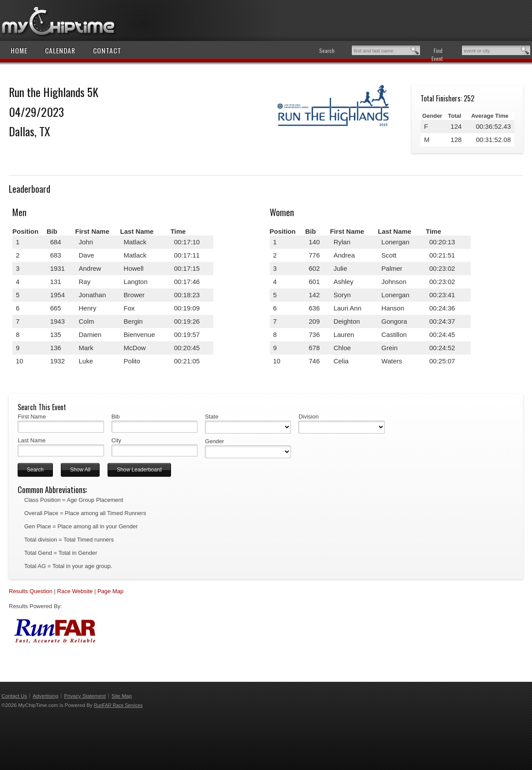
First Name (32, 417)
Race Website (75, 591)
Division (309, 417)
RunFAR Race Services (118, 705)
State (212, 417)
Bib (116, 417)
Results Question (31, 591)
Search (327, 50)
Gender (214, 441)
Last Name (32, 440)
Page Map (110, 591)
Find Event (437, 54)
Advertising (45, 696)
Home (19, 50)
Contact (107, 50)
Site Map (122, 696)
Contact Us (15, 696)
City (116, 440)
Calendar (60, 50)
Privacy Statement (85, 696)
